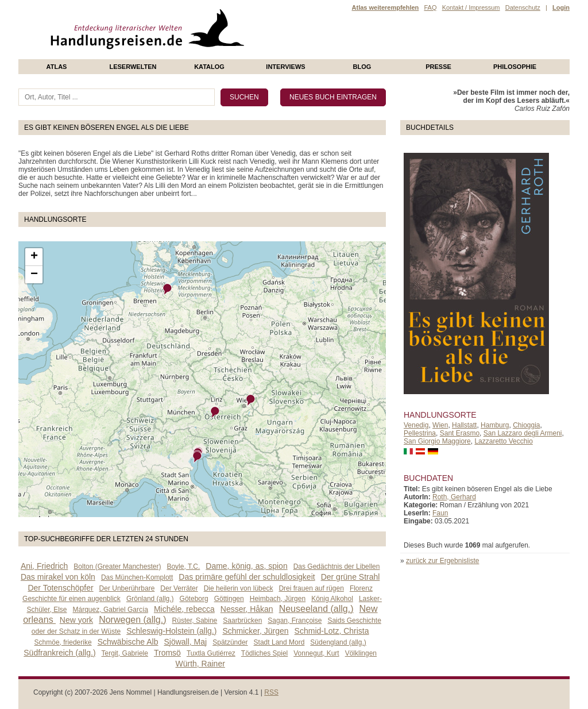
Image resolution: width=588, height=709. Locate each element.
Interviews (285, 67)
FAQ (430, 7)
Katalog (209, 67)
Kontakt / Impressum (471, 7)
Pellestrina (420, 433)
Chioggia (526, 425)
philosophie (515, 67)
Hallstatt (464, 425)
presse (438, 67)
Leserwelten (133, 67)
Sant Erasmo (460, 433)
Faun (440, 513)
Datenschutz (523, 7)
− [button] (34, 275)
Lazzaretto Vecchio (503, 441)
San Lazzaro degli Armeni (523, 433)
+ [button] (34, 257)
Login (561, 7)
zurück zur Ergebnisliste (442, 561)
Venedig (416, 425)
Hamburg (495, 425)
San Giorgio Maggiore (437, 441)
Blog (362, 67)
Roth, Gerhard (454, 497)
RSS (271, 692)
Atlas (57, 67)
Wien (440, 425)
